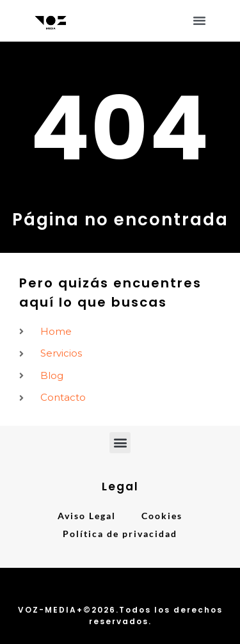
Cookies (162, 516)
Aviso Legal (87, 516)
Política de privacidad (120, 534)
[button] (200, 20)
